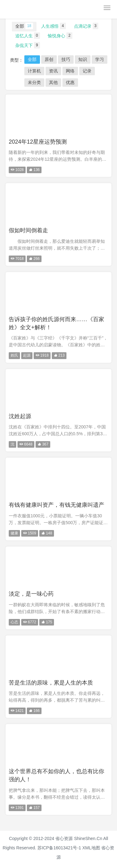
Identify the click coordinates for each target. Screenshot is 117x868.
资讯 (53, 71)
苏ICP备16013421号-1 (59, 848)
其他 (53, 82)
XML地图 (91, 848)
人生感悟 (54, 26)
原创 (49, 59)
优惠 (70, 82)
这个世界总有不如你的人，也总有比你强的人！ (56, 775)
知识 (83, 59)
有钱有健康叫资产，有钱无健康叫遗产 (56, 505)
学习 (100, 59)
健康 (14, 533)
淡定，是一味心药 (31, 594)
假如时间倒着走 (28, 230)
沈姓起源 (20, 416)
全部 (24, 26)
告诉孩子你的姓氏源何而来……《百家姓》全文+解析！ (56, 323)
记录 (87, 71)
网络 (70, 71)
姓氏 (14, 355)
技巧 (66, 59)
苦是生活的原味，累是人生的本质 (51, 683)
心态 (14, 622)
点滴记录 (86, 26)
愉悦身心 (60, 36)
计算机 (34, 71)
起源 (27, 355)
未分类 (34, 82)
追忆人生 (28, 36)
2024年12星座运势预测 (38, 142)
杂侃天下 (28, 45)
